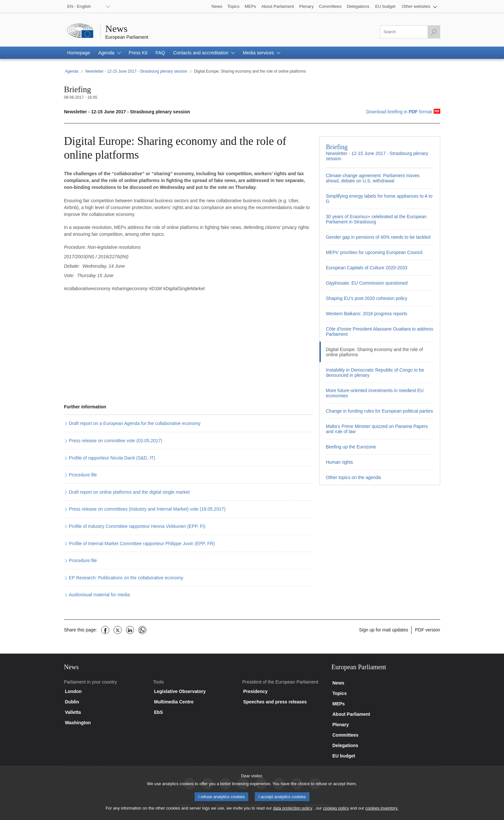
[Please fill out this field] (410, 32)
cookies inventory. (382, 814)
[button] (419, 6)
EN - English (79, 6)
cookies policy (336, 814)
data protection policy (293, 814)
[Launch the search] (434, 32)
